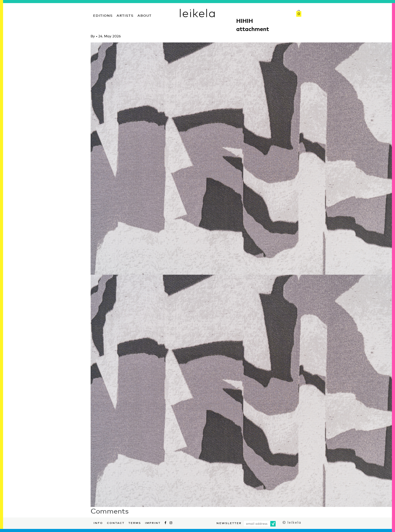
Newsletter (229, 523)
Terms (135, 522)
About (144, 15)
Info (98, 522)
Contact (116, 522)
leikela (197, 13)
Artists (125, 15)
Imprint (153, 522)
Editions (103, 15)
